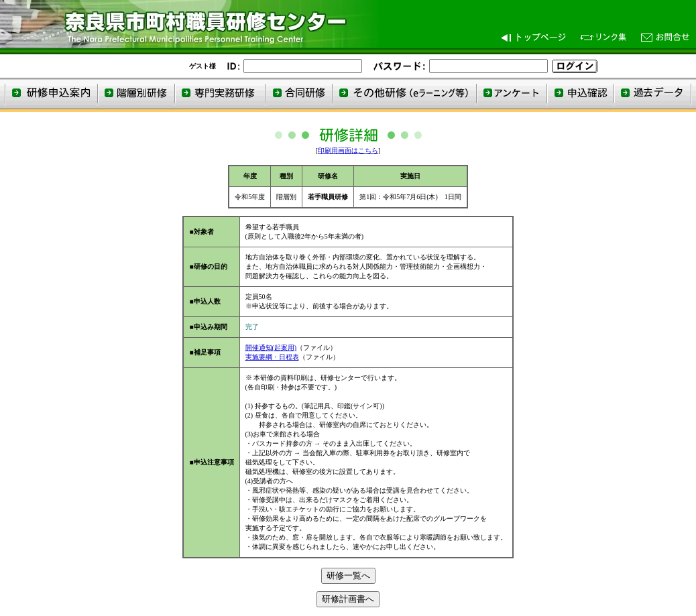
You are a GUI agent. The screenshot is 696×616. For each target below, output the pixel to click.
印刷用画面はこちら (348, 150)
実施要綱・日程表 (272, 357)
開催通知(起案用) (271, 348)
